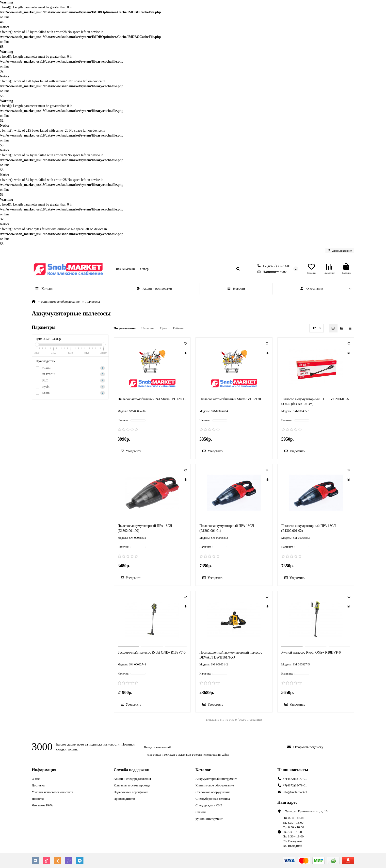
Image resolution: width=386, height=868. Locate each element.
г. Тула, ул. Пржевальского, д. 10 (305, 811)
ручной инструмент (209, 819)
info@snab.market (295, 792)
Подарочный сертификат (131, 792)
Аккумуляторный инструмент (216, 779)
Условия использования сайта (52, 792)
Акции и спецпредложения (132, 779)
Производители (124, 799)
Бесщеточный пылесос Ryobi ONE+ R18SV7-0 (152, 652)
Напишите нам (271, 272)
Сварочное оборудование (213, 792)
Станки (201, 812)
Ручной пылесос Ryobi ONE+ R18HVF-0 (311, 652)
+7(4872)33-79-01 (273, 266)
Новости (236, 288)
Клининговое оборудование (60, 302)
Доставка (38, 785)
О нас (36, 779)
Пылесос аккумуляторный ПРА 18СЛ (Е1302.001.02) (309, 528)
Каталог (203, 770)
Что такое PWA (42, 805)
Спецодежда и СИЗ (209, 805)
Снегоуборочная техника (213, 799)
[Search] (190, 269)
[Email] (212, 747)
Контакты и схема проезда (132, 785)
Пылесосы (93, 302)
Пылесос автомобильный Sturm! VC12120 (230, 399)
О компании (312, 288)
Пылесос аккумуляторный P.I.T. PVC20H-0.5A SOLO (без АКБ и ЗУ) (315, 402)
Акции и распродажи (154, 288)
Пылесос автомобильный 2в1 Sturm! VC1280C (152, 399)
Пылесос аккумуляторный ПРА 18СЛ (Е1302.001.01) (227, 528)
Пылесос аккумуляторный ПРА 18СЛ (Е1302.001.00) (145, 528)
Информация (44, 770)
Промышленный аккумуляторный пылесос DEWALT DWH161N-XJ (231, 655)
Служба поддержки (132, 770)
